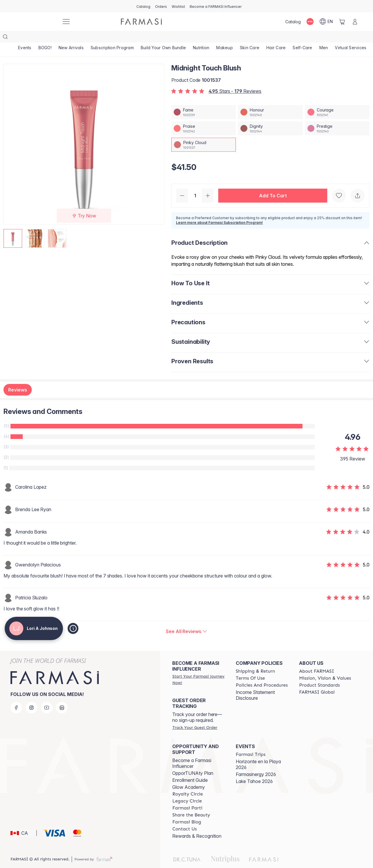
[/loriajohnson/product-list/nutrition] (206, 38)
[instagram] (31, 696)
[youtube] (47, 696)
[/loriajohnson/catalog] (143, 6)
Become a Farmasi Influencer (192, 752)
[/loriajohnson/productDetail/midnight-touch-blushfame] (204, 100)
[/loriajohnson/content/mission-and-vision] (325, 667)
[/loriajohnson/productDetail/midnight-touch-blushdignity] (270, 117)
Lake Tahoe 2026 (254, 770)
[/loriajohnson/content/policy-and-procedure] (262, 674)
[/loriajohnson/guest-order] (195, 716)
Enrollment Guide (190, 768)
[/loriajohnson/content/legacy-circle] (187, 789)
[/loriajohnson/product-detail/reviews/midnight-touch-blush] (186, 620)
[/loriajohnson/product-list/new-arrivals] (73, 38)
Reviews (18, 378)
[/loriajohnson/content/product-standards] (319, 674)
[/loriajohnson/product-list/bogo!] (46, 38)
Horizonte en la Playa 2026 (258, 753)
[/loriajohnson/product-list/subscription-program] (115, 38)
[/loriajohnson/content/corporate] (317, 681)
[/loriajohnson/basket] (342, 22)
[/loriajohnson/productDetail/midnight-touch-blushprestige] (337, 117)
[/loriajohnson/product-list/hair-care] (283, 38)
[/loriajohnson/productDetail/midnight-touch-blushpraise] (204, 117)
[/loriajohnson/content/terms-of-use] (250, 667)
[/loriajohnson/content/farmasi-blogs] (187, 810)
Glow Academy (189, 775)
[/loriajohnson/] (35, 22)
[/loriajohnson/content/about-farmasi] (316, 660)
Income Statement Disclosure (255, 683)
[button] (273, 184)
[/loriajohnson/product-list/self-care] (310, 38)
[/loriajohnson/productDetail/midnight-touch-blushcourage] (337, 100)
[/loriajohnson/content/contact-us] (184, 817)
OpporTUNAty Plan (193, 761)
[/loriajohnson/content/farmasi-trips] (251, 743)
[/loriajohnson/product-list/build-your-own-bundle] (167, 38)
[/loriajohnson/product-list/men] (332, 38)
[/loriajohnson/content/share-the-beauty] (191, 803)
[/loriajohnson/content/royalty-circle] (188, 782)
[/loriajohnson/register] (161, 6)
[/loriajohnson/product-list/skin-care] (256, 38)
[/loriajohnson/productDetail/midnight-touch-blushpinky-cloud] (204, 133)
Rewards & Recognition (197, 824)
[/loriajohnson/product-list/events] (25, 38)
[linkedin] (62, 696)
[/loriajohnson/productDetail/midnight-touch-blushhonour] (270, 100)
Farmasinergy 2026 (256, 763)
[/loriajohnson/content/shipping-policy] (255, 660)
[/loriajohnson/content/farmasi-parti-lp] (187, 796)
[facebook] (16, 696)
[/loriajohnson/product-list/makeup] (230, 38)
